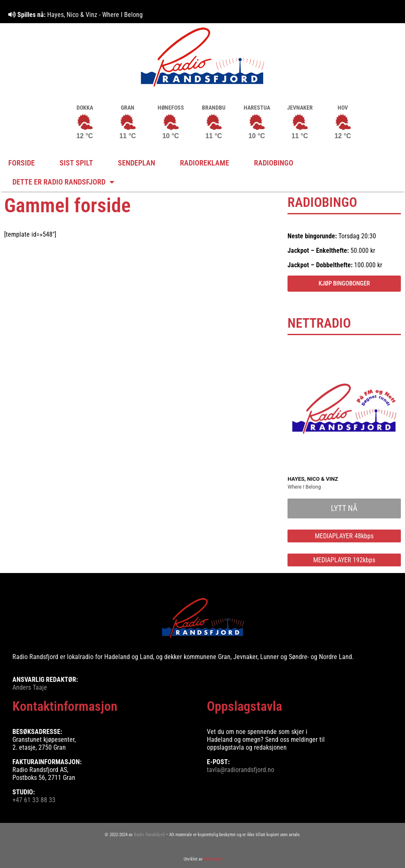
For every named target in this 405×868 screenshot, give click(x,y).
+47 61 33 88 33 (34, 800)
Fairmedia (213, 859)
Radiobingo (274, 163)
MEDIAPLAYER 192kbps (344, 560)
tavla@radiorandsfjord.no (241, 770)
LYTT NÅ (344, 508)
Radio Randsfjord (149, 835)
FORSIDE (22, 163)
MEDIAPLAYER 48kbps (344, 536)
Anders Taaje (30, 687)
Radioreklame (205, 163)
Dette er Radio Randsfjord (63, 182)
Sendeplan (137, 163)
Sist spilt (76, 163)
